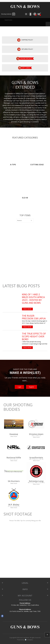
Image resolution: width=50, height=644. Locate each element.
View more (14, 436)
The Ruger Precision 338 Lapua (34, 317)
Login (19, 387)
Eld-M (25, 198)
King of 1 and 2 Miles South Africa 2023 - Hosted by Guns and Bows (33, 299)
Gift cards (26, 68)
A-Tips (13, 165)
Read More (27, 309)
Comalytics (29, 640)
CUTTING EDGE (37, 165)
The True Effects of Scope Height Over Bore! (34, 336)
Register (32, 387)
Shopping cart (39, 14)
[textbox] (25, 20)
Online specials (26, 58)
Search (48, 24)
